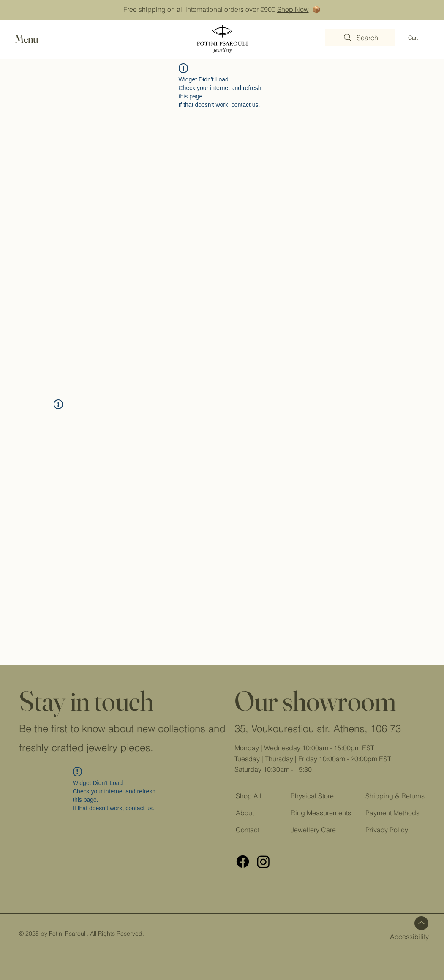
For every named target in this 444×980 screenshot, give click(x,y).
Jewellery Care (313, 830)
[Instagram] (263, 862)
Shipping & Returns (396, 796)
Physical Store (312, 796)
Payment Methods (392, 813)
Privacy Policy (387, 830)
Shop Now (293, 9)
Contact (248, 830)
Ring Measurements (321, 813)
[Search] (360, 38)
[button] (35, 39)
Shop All (249, 796)
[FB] (243, 862)
